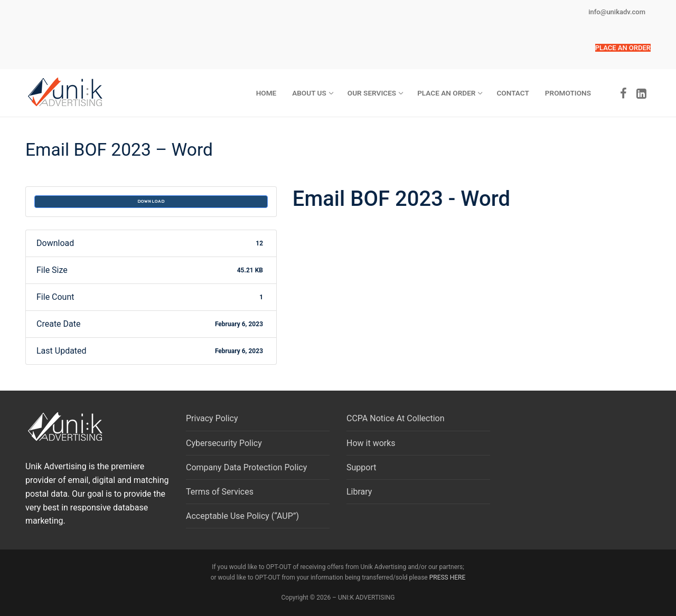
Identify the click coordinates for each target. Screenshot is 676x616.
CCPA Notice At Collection (396, 418)
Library (359, 492)
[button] (623, 48)
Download (151, 201)
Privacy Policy (212, 418)
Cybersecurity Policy (224, 443)
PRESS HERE (448, 577)
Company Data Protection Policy (246, 467)
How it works (371, 443)
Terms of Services (220, 492)
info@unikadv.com (617, 12)
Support (361, 467)
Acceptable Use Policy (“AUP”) (242, 516)
